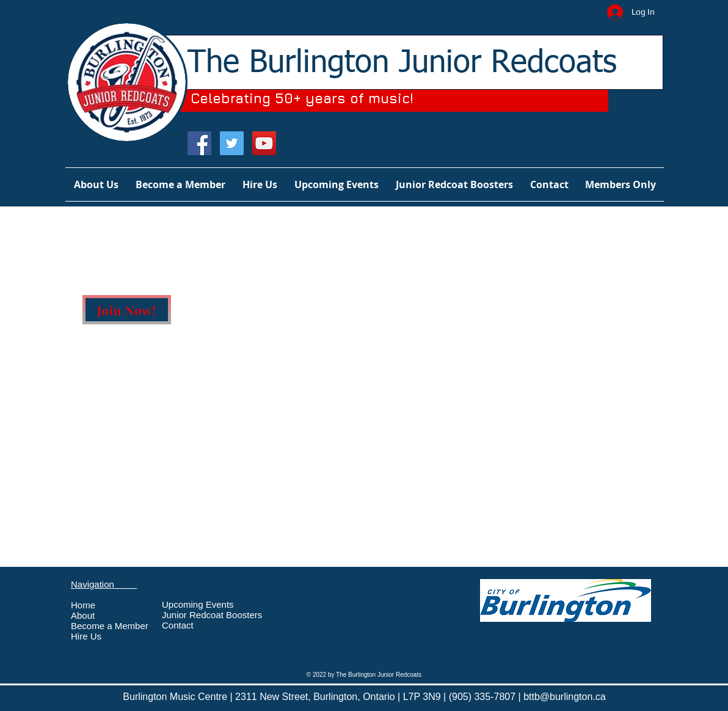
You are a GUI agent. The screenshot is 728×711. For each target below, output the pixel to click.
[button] (620, 184)
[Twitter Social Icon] (232, 143)
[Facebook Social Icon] (199, 143)
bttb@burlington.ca (565, 697)
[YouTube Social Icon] (264, 143)
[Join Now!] (127, 310)
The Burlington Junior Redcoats (402, 63)
